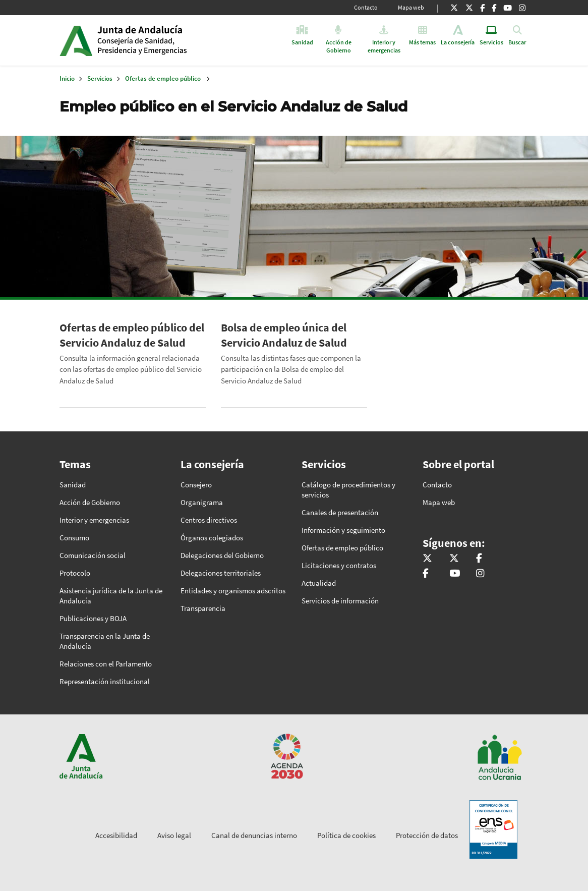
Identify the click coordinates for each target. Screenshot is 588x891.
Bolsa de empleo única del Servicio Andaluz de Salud (284, 335)
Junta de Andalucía (76, 40)
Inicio (175, 40)
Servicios (100, 78)
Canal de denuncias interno (254, 835)
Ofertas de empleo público (163, 78)
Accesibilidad (116, 835)
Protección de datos (427, 835)
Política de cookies (346, 835)
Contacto (366, 7)
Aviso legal (174, 835)
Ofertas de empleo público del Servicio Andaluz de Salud (132, 335)
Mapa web (411, 7)
